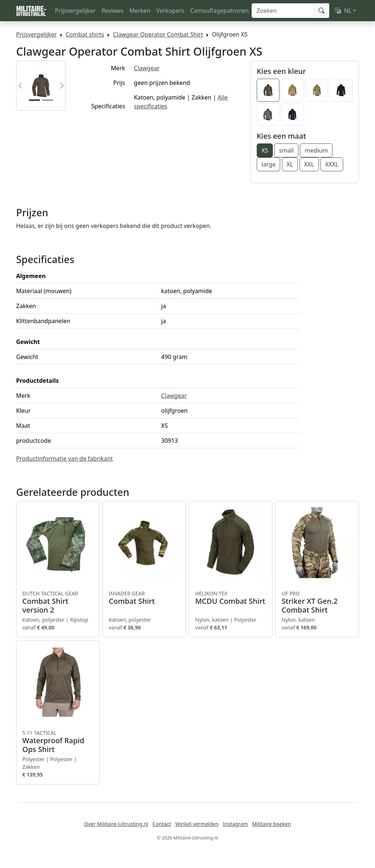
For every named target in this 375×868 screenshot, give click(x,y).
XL (290, 164)
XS (265, 150)
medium (316, 150)
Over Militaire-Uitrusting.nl (116, 824)
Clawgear (147, 68)
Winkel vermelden (197, 824)
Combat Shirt (144, 598)
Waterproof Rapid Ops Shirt (58, 742)
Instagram (235, 824)
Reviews (112, 11)
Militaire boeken (271, 824)
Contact (162, 824)
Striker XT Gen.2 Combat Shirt (317, 602)
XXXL (332, 164)
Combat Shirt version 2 (58, 602)
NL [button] (343, 11)
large (268, 164)
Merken (140, 11)
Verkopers (170, 11)
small (286, 150)
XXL (309, 164)
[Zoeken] (283, 11)
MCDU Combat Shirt (231, 598)
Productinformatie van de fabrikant (64, 459)
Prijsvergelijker (75, 11)
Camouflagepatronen (219, 11)
